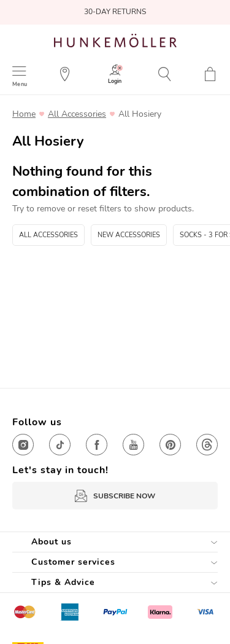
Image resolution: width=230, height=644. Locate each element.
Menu (20, 84)
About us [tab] (52, 542)
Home (24, 114)
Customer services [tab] (73, 562)
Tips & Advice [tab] (63, 582)
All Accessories (77, 114)
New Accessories (129, 235)
